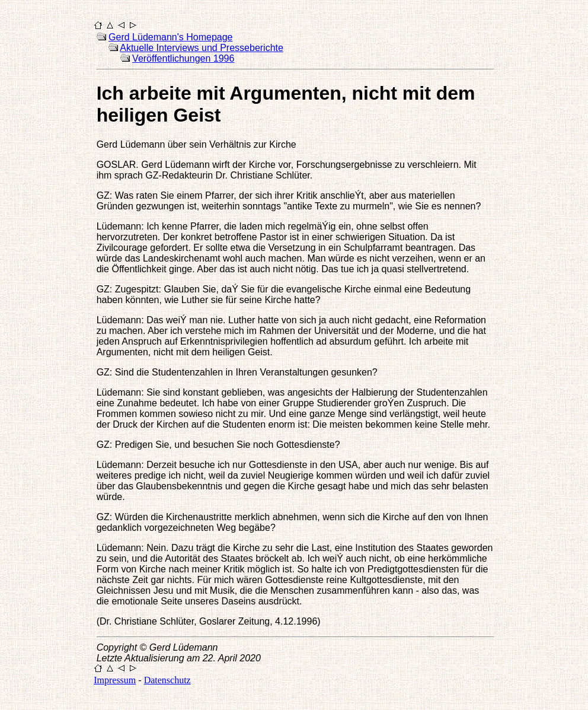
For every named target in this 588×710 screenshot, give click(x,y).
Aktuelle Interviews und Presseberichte (202, 48)
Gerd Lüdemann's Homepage (170, 37)
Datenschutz (167, 680)
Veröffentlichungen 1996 (183, 58)
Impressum (115, 680)
